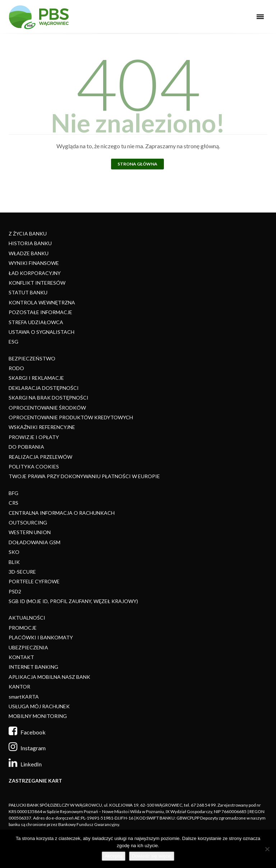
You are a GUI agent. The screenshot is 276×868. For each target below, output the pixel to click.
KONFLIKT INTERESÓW (37, 283)
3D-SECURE (22, 572)
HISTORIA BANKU (30, 243)
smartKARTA (24, 697)
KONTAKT (21, 657)
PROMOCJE (23, 628)
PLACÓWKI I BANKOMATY (41, 637)
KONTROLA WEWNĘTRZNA (42, 302)
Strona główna (137, 164)
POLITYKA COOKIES (34, 466)
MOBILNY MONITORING (38, 716)
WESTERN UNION (30, 532)
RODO (16, 368)
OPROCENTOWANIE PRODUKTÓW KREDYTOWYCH (71, 417)
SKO (14, 552)
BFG (13, 493)
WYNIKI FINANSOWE (34, 263)
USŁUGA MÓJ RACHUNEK (39, 706)
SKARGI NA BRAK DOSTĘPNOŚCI (49, 398)
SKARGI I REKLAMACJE (36, 378)
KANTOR (19, 687)
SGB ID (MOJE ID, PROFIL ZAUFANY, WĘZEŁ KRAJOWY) (73, 601)
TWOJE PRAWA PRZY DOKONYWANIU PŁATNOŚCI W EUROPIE (84, 476)
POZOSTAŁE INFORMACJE (40, 312)
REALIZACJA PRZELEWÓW (40, 457)
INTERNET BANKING (33, 667)
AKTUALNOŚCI (27, 618)
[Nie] (267, 849)
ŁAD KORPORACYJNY (35, 273)
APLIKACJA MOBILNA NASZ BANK (49, 677)
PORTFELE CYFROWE (34, 581)
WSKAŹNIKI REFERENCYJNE (42, 427)
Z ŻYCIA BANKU (28, 234)
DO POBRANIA (26, 447)
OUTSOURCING (28, 522)
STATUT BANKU (28, 292)
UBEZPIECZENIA (28, 647)
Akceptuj (114, 856)
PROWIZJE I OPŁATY (34, 437)
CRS (13, 503)
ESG (13, 342)
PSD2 (15, 591)
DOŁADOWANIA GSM (34, 542)
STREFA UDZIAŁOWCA (36, 322)
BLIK (14, 562)
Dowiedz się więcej (152, 856)
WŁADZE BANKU (29, 253)
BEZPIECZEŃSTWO (32, 358)
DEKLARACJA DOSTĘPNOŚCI (44, 388)
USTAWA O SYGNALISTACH (42, 332)
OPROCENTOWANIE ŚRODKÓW (47, 408)
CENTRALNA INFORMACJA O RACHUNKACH (62, 513)
